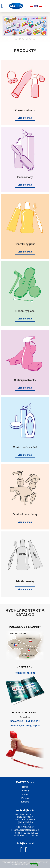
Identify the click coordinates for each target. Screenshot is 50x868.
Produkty (25, 791)
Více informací (25, 118)
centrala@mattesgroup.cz (25, 726)
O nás (25, 794)
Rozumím (34, 865)
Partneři (25, 798)
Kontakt (25, 802)
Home (25, 787)
